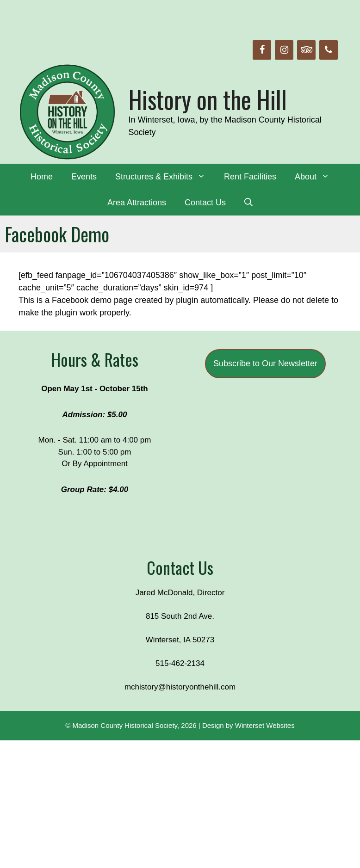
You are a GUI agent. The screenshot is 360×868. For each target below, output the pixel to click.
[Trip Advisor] (306, 50)
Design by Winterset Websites (248, 725)
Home (42, 177)
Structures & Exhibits (165, 177)
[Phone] (329, 50)
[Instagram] (284, 50)
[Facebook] (262, 50)
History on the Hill (208, 99)
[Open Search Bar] (248, 203)
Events (84, 177)
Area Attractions (137, 203)
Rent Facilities (250, 177)
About (317, 177)
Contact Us (205, 203)
